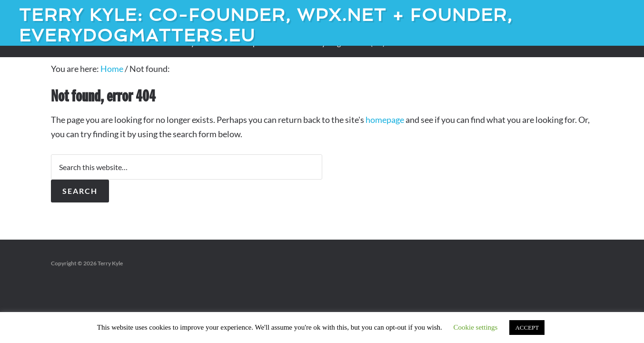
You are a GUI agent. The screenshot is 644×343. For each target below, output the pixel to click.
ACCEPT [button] (527, 328)
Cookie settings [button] (476, 327)
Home (112, 69)
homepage (385, 120)
